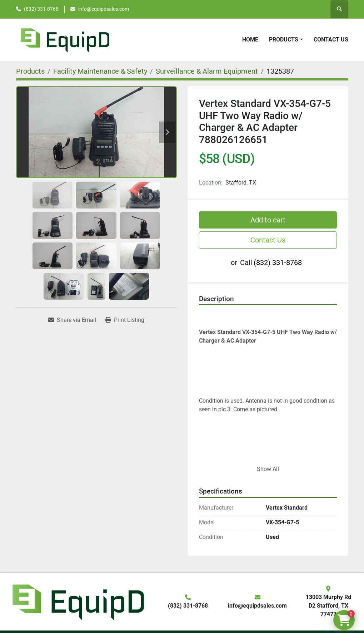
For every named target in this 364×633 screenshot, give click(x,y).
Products (284, 40)
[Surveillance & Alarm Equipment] (207, 71)
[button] (286, 40)
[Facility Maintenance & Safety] (100, 71)
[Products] (30, 71)
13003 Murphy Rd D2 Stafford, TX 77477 (328, 606)
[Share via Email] (72, 320)
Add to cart (268, 220)
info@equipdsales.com (104, 9)
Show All (268, 469)
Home (250, 40)
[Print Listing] (125, 320)
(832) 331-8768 (41, 9)
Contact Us (331, 40)
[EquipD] (77, 601)
